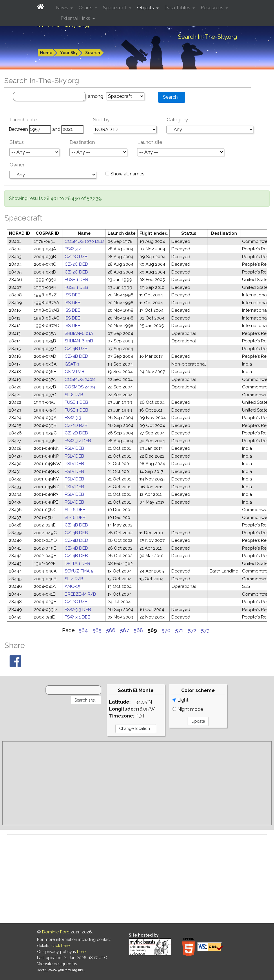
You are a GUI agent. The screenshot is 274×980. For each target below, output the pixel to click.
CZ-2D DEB (76, 433)
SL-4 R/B (74, 579)
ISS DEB (73, 295)
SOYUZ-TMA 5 (79, 571)
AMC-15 (72, 586)
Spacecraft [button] (115, 8)
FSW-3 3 (73, 418)
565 (97, 630)
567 (125, 630)
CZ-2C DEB (76, 264)
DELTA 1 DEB (77, 564)
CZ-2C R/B (76, 257)
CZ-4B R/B (76, 349)
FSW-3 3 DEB (78, 610)
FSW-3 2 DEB (78, 441)
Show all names (125, 174)
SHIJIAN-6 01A (79, 333)
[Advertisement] (137, 783)
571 (179, 630)
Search (93, 53)
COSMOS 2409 (80, 387)
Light (180, 700)
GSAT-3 (72, 364)
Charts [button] (86, 8)
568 (138, 630)
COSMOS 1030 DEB (84, 241)
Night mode (188, 709)
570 (166, 630)
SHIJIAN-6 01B (79, 341)
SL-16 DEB (75, 510)
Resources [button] (213, 8)
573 (205, 630)
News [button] (63, 8)
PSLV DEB (74, 448)
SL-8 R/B (74, 395)
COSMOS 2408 (80, 379)
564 (83, 630)
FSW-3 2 (73, 249)
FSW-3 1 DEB (78, 617)
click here (60, 946)
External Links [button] (76, 18)
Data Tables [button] (178, 8)
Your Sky (69, 53)
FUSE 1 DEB (76, 280)
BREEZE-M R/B (80, 594)
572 (192, 630)
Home (46, 53)
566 (111, 630)
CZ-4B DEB (76, 356)
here (81, 952)
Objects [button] (146, 8)
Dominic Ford (56, 932)
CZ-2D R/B (76, 425)
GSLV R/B (75, 372)
